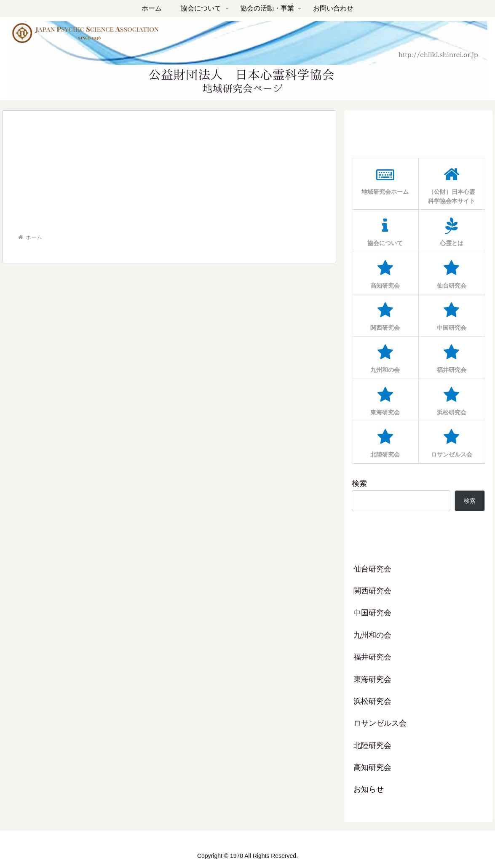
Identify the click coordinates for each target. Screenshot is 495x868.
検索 (359, 483)
